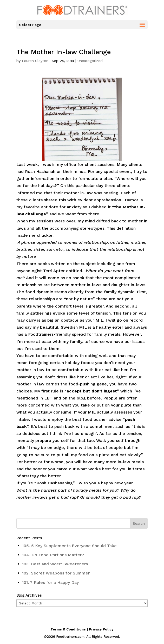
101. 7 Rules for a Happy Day (50, 582)
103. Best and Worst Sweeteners (55, 564)
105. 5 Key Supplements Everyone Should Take (69, 546)
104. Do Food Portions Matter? (53, 555)
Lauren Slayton (35, 61)
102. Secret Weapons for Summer (56, 573)
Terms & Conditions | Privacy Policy (82, 629)
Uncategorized (90, 61)
